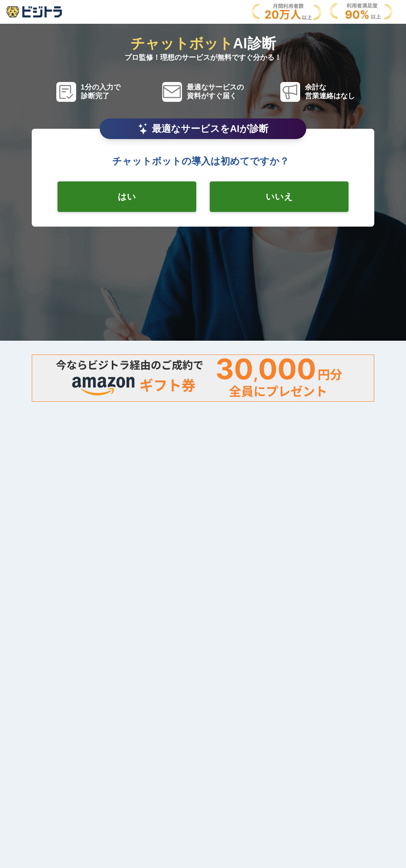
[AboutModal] (34, 12)
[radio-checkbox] (127, 197)
